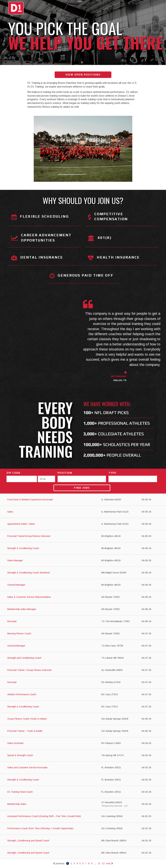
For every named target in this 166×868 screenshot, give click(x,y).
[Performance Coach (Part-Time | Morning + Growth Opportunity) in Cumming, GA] (83, 829)
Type (112, 473)
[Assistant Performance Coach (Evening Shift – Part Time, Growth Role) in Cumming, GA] (83, 816)
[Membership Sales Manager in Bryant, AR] (83, 609)
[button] (122, 377)
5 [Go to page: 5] (80, 863)
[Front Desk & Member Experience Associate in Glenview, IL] (83, 500)
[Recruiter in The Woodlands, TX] (83, 622)
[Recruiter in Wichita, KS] (83, 682)
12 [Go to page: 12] (99, 863)
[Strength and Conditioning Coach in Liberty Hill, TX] (83, 658)
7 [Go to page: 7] (86, 863)
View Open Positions (83, 75)
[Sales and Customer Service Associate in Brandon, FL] (83, 768)
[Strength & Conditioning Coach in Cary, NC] (83, 707)
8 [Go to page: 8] (89, 863)
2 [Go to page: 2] (71, 863)
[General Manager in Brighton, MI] (83, 585)
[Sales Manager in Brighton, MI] (83, 561)
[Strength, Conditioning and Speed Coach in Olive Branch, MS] (83, 841)
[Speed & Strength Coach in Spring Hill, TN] (83, 756)
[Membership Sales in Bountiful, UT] (83, 804)
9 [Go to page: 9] (92, 863)
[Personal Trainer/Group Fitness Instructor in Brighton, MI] (83, 536)
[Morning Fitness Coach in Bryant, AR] (83, 634)
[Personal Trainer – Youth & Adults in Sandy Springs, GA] (83, 731)
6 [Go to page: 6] (83, 863)
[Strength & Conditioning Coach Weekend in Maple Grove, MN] (83, 573)
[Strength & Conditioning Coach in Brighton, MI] (83, 548)
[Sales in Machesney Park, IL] (83, 512)
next (110, 863)
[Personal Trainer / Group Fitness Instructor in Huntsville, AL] (83, 670)
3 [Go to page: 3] (74, 863)
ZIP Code (14, 473)
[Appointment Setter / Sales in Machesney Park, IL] (83, 524)
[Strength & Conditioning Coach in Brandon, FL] (83, 780)
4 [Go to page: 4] (77, 863)
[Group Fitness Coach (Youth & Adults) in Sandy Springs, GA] (83, 719)
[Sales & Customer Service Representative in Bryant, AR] (83, 597)
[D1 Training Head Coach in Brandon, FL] (83, 792)
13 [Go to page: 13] (103, 863)
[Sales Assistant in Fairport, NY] (83, 743)
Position (65, 473)
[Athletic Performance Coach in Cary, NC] (83, 695)
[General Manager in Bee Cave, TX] (83, 646)
